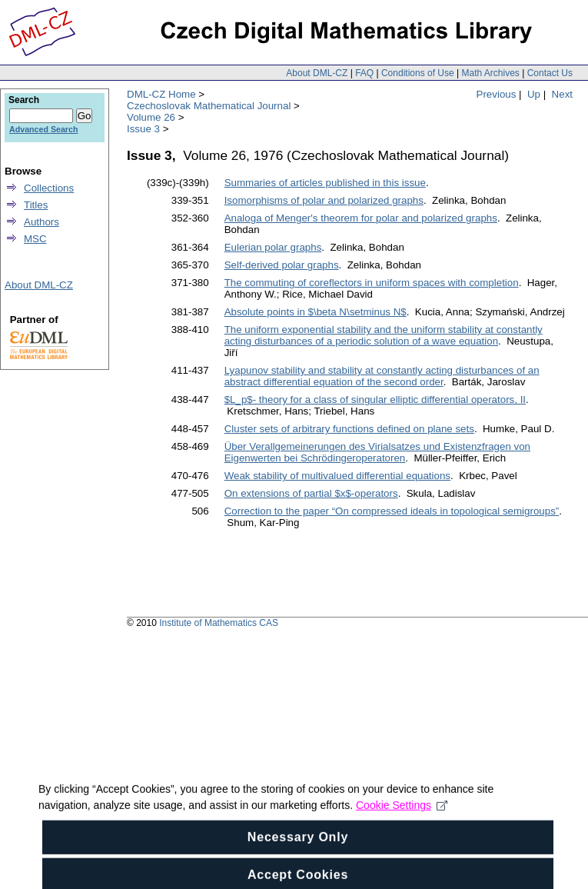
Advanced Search (43, 129)
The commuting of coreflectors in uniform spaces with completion (372, 283)
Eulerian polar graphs (273, 247)
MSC (35, 239)
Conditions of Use (418, 73)
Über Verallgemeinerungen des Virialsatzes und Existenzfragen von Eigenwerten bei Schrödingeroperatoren (377, 452)
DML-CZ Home (161, 94)
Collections (49, 188)
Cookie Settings (402, 814)
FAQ (364, 73)
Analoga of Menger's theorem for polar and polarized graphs (361, 218)
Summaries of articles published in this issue (325, 183)
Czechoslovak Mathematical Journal (209, 106)
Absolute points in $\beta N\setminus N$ (316, 312)
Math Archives (490, 73)
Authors (42, 222)
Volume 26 (151, 117)
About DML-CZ (317, 73)
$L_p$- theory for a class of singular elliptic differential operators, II (375, 400)
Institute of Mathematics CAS (219, 623)
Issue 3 (143, 129)
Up (534, 94)
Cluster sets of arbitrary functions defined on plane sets (349, 429)
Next (562, 94)
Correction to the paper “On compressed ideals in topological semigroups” (392, 511)
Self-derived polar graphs (282, 265)
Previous (497, 94)
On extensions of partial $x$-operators (311, 493)
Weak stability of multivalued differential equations (337, 476)
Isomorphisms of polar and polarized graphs (324, 200)
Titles (36, 205)
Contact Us (550, 73)
